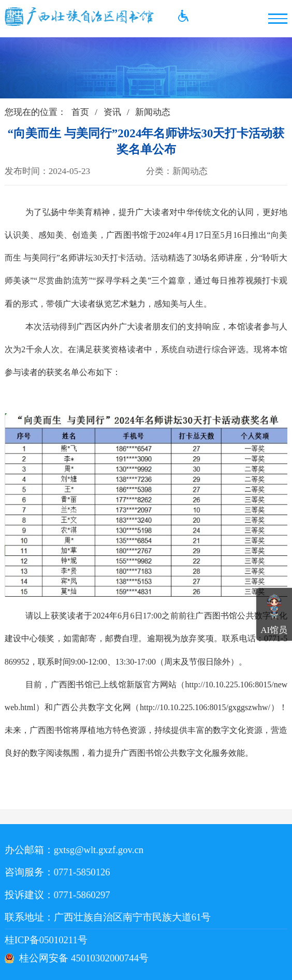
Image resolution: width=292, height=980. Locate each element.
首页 (80, 112)
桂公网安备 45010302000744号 (84, 958)
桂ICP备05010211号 (67, 940)
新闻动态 (153, 112)
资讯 (112, 112)
